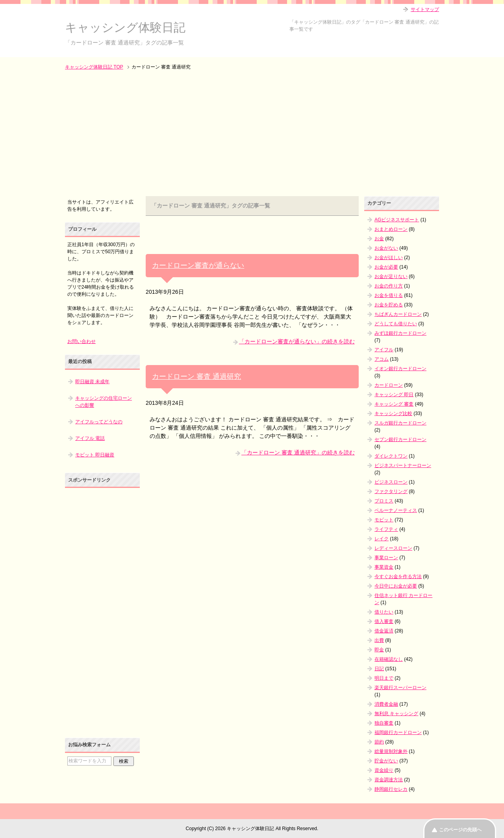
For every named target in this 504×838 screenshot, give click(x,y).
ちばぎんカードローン (398, 314)
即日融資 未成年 (92, 382)
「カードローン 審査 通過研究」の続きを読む (298, 452)
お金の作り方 (389, 286)
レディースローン (393, 548)
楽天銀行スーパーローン (400, 688)
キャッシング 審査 (394, 404)
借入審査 (384, 621)
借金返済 (384, 631)
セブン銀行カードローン (400, 439)
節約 (379, 742)
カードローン (389, 385)
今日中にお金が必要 (396, 586)
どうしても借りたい (396, 324)
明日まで (384, 678)
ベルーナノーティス (396, 510)
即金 (379, 650)
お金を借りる (389, 295)
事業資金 (384, 567)
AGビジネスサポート (397, 220)
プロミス (384, 501)
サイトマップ (425, 9)
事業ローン (386, 558)
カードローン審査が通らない (198, 265)
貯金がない (386, 761)
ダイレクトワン (391, 456)
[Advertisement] (252, 134)
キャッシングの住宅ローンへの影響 (104, 402)
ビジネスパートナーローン (403, 465)
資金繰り (384, 770)
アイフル (384, 350)
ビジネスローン (391, 482)
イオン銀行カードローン (400, 369)
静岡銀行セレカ (391, 789)
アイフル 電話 (90, 438)
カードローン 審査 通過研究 (196, 376)
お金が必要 (386, 267)
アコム (382, 359)
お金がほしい (389, 258)
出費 (379, 640)
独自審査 (384, 723)
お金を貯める (389, 305)
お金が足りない (391, 276)
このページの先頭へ (460, 830)
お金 (379, 239)
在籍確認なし (389, 659)
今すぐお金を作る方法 (398, 577)
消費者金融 (386, 704)
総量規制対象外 (391, 751)
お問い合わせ (82, 341)
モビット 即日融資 (95, 455)
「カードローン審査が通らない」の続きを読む (297, 341)
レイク (382, 539)
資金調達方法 (389, 780)
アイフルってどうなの (99, 422)
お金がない (386, 248)
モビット (384, 520)
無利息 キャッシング (396, 714)
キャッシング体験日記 (125, 27)
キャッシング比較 (393, 413)
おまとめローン (391, 229)
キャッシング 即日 (394, 395)
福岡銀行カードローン (398, 732)
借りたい (384, 612)
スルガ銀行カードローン (400, 423)
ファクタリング (391, 491)
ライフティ (386, 529)
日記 (379, 669)
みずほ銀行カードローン (400, 333)
